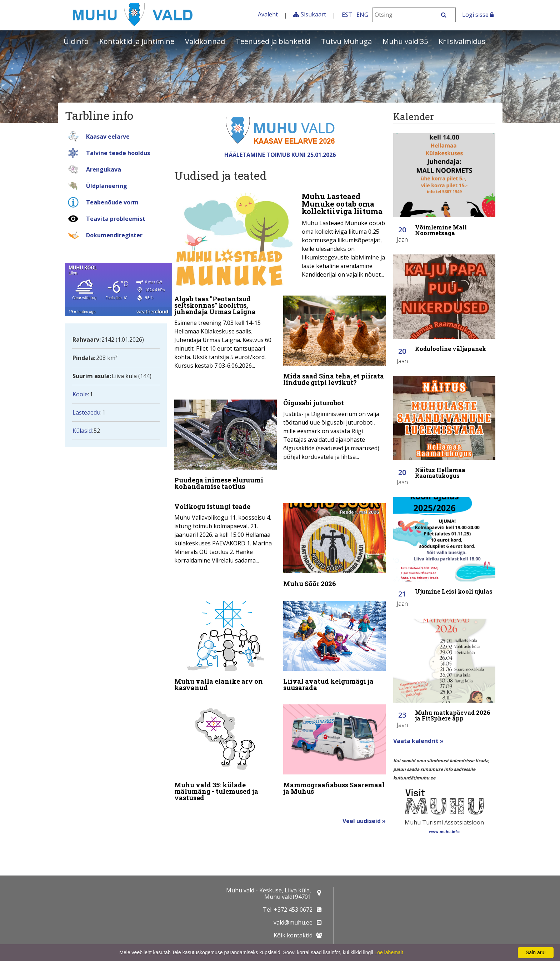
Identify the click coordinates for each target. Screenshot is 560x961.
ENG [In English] (362, 15)
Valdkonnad (205, 41)
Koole (80, 394)
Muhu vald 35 (405, 41)
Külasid (82, 431)
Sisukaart (313, 14)
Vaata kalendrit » (418, 741)
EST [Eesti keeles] (347, 15)
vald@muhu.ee (293, 922)
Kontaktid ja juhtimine (137, 41)
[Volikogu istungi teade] (226, 529)
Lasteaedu (86, 412)
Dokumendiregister (114, 235)
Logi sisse (478, 15)
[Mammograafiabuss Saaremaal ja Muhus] (334, 743)
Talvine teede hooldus (118, 153)
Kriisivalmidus (462, 41)
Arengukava (104, 169)
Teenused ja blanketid (273, 41)
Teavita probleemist (116, 219)
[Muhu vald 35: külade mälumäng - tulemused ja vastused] (226, 747)
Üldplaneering (107, 186)
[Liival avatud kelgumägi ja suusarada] (334, 641)
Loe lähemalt (389, 952)
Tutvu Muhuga (346, 41)
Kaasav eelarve (108, 137)
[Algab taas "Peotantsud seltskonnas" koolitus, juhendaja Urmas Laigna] (226, 331)
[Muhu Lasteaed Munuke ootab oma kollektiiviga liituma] (280, 239)
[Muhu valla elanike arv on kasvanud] (226, 641)
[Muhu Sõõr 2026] (334, 542)
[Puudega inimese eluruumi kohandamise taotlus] (226, 443)
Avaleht (268, 14)
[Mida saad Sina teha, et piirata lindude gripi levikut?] (334, 341)
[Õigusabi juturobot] (334, 427)
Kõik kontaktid (293, 935)
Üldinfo (76, 41)
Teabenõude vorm (112, 202)
